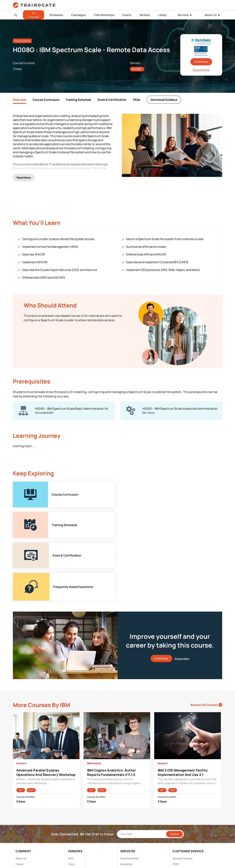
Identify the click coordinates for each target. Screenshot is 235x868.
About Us (211, 15)
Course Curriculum (46, 100)
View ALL (73, 813)
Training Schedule (78, 100)
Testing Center (129, 784)
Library (162, 15)
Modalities (126, 773)
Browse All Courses (206, 614)
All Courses (34, 15)
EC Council (74, 779)
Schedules (56, 15)
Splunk (72, 801)
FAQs (137, 100)
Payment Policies (182, 767)
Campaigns (78, 15)
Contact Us (22, 779)
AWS (71, 767)
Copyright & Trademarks (187, 779)
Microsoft (74, 790)
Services (183, 15)
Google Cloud (76, 784)
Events (127, 15)
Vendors (145, 15)
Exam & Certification (112, 100)
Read (24, 175)
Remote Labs (128, 779)
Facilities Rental (130, 767)
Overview (20, 100)
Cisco (71, 773)
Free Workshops (104, 15)
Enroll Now (201, 62)
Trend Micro (75, 807)
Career (20, 773)
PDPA (176, 773)
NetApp (72, 796)
